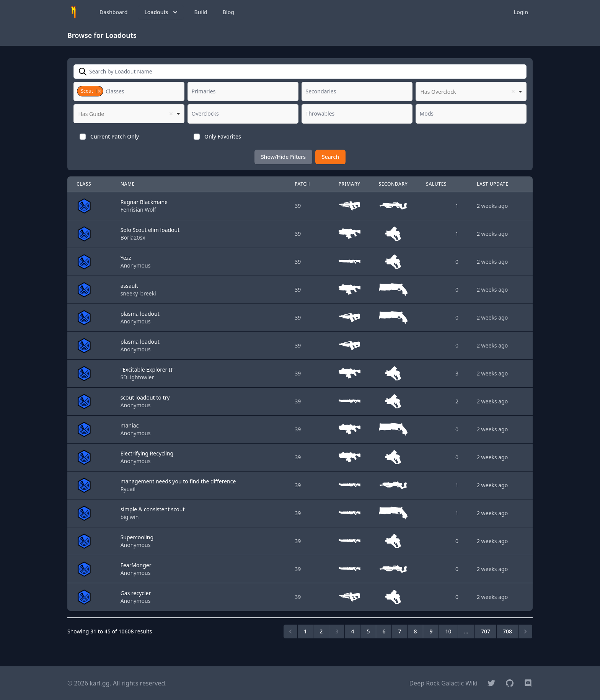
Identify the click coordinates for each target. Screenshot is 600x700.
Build (201, 12)
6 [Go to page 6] (384, 631)
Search (330, 157)
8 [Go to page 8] (415, 631)
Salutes (436, 184)
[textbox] (117, 91)
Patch (302, 184)
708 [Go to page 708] (507, 631)
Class (84, 184)
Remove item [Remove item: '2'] (99, 91)
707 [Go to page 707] (486, 631)
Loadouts (161, 12)
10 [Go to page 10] (448, 631)
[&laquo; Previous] (290, 631)
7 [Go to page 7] (399, 631)
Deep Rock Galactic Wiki (443, 683)
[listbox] (471, 91)
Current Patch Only (115, 136)
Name (128, 184)
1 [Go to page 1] (305, 631)
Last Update (493, 184)
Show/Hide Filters (283, 157)
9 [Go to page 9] (431, 631)
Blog (228, 12)
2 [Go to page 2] (321, 631)
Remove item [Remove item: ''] (513, 91)
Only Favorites (223, 136)
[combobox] (129, 91)
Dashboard (113, 12)
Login (521, 12)
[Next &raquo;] (525, 631)
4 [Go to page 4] (352, 631)
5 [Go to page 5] (368, 631)
